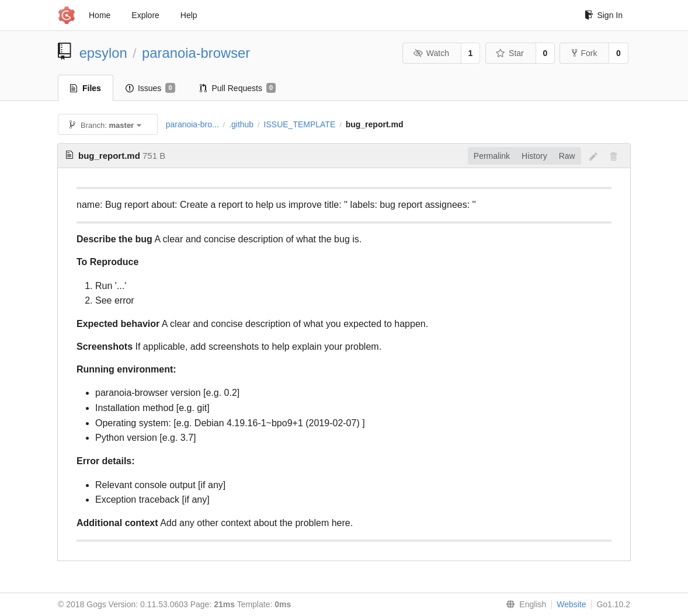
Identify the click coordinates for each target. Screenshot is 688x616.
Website (571, 604)
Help (189, 15)
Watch (431, 53)
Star (510, 53)
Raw (567, 156)
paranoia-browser (196, 53)
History (534, 156)
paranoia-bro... (192, 124)
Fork (584, 53)
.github (241, 124)
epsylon (103, 53)
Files (86, 88)
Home (100, 15)
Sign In (604, 15)
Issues (150, 88)
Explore (145, 15)
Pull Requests (238, 88)
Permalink (492, 156)
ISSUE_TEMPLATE (300, 124)
